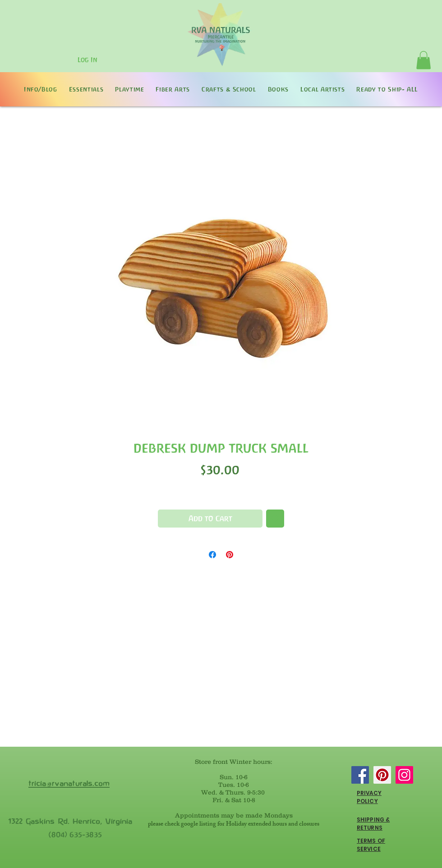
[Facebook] (360, 775)
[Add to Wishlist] (275, 519)
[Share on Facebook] (212, 555)
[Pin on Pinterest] (230, 555)
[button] (424, 60)
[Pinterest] (382, 775)
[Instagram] (404, 775)
